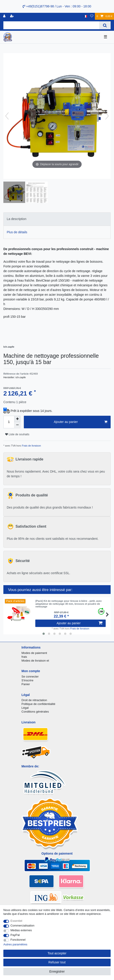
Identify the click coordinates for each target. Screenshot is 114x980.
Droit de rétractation (34, 700)
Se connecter (30, 677)
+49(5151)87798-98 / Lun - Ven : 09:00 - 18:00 (57, 6)
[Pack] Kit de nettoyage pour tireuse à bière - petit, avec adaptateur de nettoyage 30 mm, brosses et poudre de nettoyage (68, 604)
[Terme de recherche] (51, 25)
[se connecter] (5, 16)
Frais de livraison (31, 446)
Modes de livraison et (35, 661)
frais (24, 657)
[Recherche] (105, 25)
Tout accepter (57, 953)
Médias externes (21, 930)
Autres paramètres (15, 944)
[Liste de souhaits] (92, 16)
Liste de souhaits (17, 434)
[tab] (57, 219)
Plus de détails (17, 232)
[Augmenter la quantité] (17, 419)
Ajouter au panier (80, 422)
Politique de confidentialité (38, 704)
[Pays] (86, 16)
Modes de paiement (34, 653)
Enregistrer (57, 971)
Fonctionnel (18, 940)
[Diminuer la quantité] (17, 425)
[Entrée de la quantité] (9, 422)
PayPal (15, 935)
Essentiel (17, 921)
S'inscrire (28, 680)
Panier (26, 684)
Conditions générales (35, 712)
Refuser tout (57, 962)
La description (17, 219)
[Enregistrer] (12, 16)
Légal (25, 708)
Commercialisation (22, 926)
